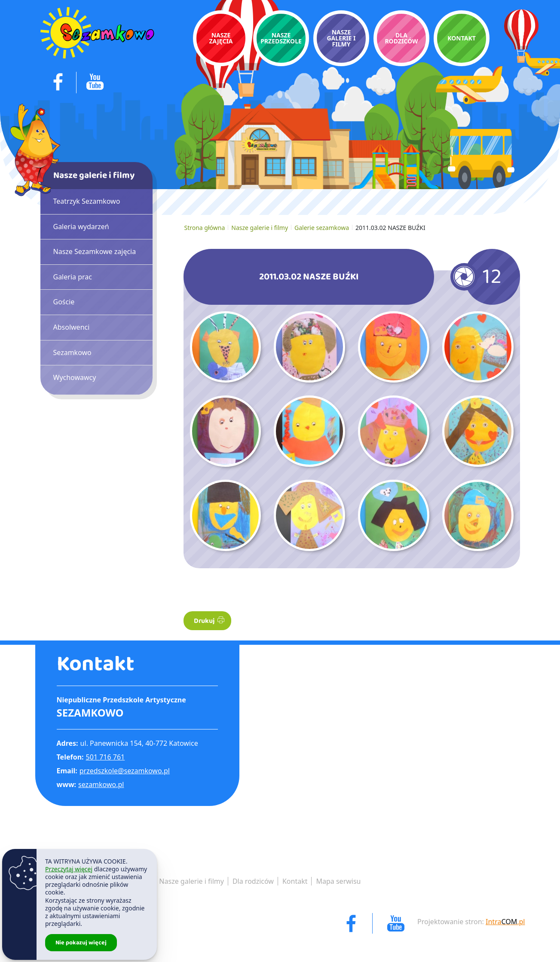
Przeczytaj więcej (69, 869)
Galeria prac (73, 277)
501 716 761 (106, 757)
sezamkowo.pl (101, 784)
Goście (64, 302)
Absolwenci (72, 327)
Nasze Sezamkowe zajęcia (95, 251)
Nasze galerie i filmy (260, 228)
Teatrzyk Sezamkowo (87, 201)
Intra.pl (505, 922)
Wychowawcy (75, 377)
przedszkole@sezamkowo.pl (125, 771)
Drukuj (209, 621)
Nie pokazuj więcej (81, 943)
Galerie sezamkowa (322, 228)
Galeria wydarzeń (81, 227)
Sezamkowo (72, 352)
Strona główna (205, 228)
